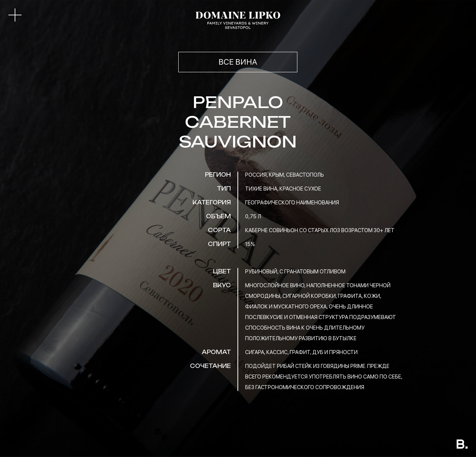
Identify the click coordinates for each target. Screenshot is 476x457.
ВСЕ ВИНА (238, 62)
